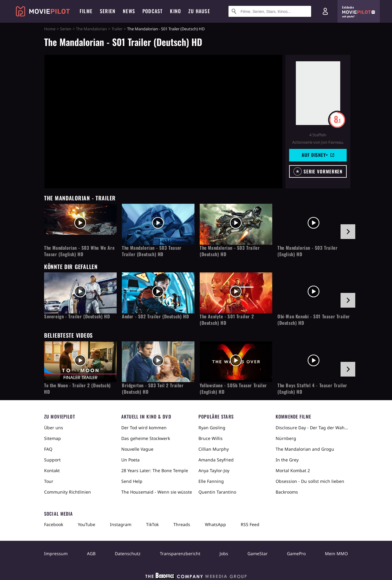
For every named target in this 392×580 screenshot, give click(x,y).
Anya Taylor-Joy (214, 470)
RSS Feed (250, 524)
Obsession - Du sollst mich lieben (310, 481)
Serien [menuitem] (108, 11)
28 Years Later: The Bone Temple (155, 470)
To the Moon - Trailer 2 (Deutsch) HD (77, 389)
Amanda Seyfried (216, 460)
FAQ (48, 449)
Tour (49, 481)
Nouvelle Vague (137, 449)
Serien (66, 29)
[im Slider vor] (348, 232)
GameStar (258, 553)
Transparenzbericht (180, 553)
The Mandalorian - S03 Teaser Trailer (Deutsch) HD (152, 251)
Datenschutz (128, 553)
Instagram (121, 524)
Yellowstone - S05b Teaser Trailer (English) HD (233, 389)
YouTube (87, 524)
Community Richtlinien (68, 492)
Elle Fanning (211, 481)
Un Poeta (130, 460)
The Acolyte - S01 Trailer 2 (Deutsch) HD (227, 320)
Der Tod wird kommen (144, 428)
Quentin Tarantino (217, 492)
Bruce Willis (211, 438)
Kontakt (52, 470)
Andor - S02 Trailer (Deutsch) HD (155, 316)
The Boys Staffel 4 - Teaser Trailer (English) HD (312, 389)
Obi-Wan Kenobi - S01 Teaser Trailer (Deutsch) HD (314, 320)
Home (50, 29)
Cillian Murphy (214, 449)
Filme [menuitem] (86, 11)
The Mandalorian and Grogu (305, 449)
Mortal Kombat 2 (293, 470)
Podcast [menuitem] (153, 11)
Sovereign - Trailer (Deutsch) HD (77, 316)
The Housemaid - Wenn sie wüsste (157, 492)
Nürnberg (286, 438)
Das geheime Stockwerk (146, 438)
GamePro (296, 553)
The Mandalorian (91, 29)
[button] (318, 171)
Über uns (54, 428)
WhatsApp (215, 524)
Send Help (132, 481)
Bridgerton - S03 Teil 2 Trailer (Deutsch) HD (153, 389)
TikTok (152, 524)
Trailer (117, 29)
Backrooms (287, 492)
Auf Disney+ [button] (318, 155)
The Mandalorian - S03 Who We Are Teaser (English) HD (79, 251)
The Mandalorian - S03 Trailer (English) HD (307, 251)
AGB (91, 553)
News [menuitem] (129, 11)
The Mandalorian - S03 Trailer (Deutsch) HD (230, 251)
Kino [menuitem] (175, 11)
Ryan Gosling (212, 428)
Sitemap (53, 438)
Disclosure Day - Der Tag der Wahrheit (312, 428)
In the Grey (287, 460)
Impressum (56, 553)
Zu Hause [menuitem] (199, 11)
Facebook (54, 524)
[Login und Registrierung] (325, 11)
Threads (182, 524)
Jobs (224, 553)
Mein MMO (336, 553)
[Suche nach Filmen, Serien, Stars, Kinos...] (270, 11)
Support (52, 460)
